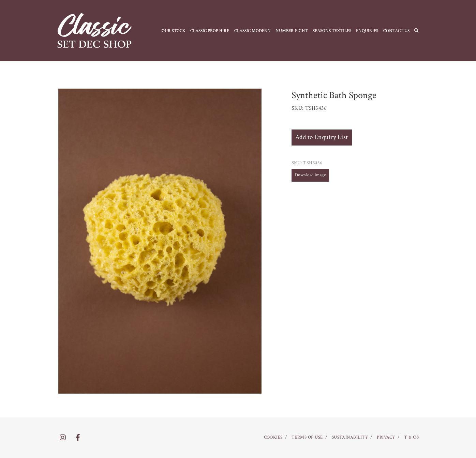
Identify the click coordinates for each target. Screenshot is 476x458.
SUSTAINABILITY (350, 437)
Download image (310, 175)
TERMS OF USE (307, 437)
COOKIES (273, 437)
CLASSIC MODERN (252, 31)
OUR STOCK (174, 31)
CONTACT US (396, 31)
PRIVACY (386, 437)
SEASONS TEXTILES (332, 31)
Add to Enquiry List (322, 137)
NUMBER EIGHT (292, 31)
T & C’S (411, 437)
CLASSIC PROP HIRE (210, 31)
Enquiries (367, 31)
